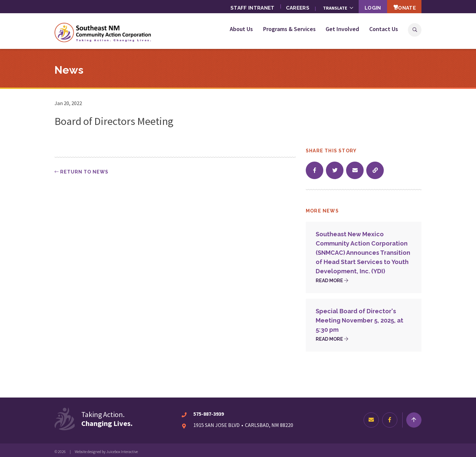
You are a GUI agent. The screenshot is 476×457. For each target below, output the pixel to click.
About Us (241, 29)
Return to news (81, 169)
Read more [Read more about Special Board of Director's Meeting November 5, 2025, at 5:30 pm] (332, 336)
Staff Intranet (240, 6)
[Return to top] (414, 417)
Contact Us (384, 29)
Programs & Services (289, 29)
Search (415, 30)
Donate (400, 6)
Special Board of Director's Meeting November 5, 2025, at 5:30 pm (359, 317)
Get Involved (342, 29)
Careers (287, 6)
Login (364, 6)
